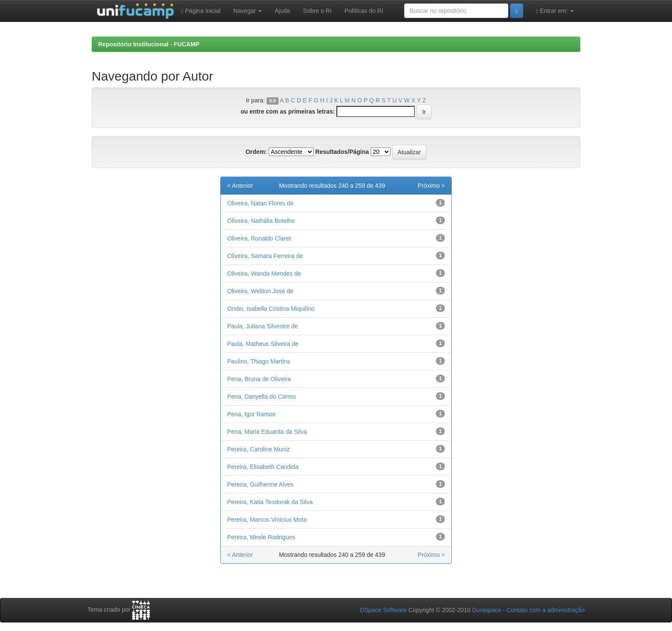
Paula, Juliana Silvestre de (262, 326)
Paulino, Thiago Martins (259, 361)
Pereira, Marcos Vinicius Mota (267, 520)
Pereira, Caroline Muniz (258, 449)
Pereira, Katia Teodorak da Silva (270, 502)
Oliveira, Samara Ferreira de (265, 256)
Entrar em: (555, 11)
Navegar (247, 11)
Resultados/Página (342, 152)
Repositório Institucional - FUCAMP (149, 44)
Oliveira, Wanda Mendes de (264, 273)
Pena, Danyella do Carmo (261, 397)
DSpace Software (383, 610)
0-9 (272, 101)
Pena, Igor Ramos (251, 414)
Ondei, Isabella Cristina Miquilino (271, 309)
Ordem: (256, 152)
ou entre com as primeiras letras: (288, 111)
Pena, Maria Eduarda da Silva (267, 432)
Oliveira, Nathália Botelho (261, 221)
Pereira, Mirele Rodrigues (261, 537)
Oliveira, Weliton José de (260, 291)
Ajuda (282, 11)
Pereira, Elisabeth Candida (263, 467)
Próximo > (431, 186)
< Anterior (240, 186)
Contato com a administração (546, 610)
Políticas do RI (364, 11)
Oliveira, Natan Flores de (260, 203)
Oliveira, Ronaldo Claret (259, 238)
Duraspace (487, 610)
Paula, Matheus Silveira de (263, 344)
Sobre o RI (317, 11)
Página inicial (201, 11)
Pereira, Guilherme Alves (260, 484)
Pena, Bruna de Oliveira (259, 379)
